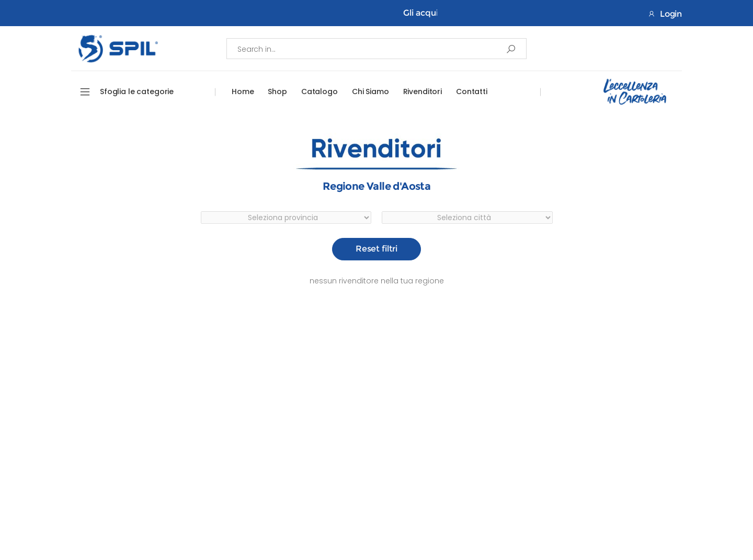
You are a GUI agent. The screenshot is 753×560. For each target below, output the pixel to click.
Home (243, 92)
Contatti (472, 92)
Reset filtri (376, 249)
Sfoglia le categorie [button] (137, 92)
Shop (277, 92)
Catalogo (320, 92)
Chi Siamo (370, 92)
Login (665, 14)
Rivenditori (423, 92)
